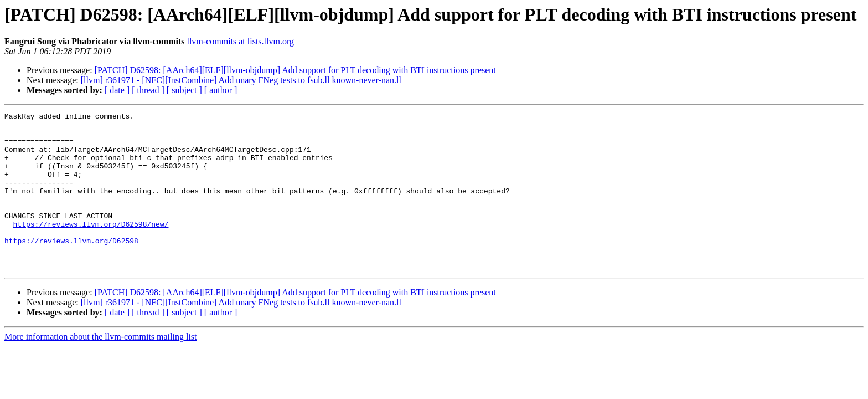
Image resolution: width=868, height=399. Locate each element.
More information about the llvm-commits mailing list (101, 368)
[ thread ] (148, 90)
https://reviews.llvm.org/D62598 (71, 267)
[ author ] (221, 90)
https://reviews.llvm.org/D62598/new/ (91, 247)
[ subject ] (184, 90)
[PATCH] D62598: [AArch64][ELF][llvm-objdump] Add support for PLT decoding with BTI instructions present (295, 70)
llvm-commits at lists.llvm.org (240, 41)
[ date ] (117, 90)
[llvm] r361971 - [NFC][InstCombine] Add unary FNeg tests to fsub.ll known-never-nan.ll (241, 80)
